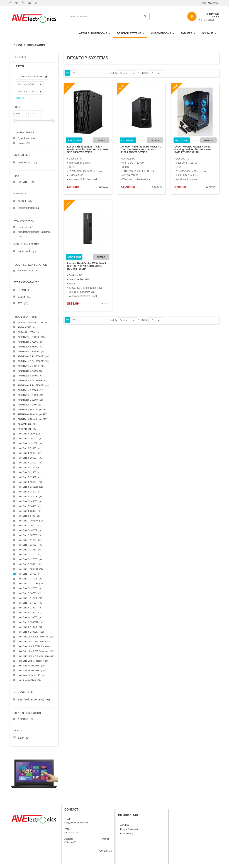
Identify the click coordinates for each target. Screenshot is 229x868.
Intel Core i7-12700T (30, 559)
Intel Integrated (29, 208)
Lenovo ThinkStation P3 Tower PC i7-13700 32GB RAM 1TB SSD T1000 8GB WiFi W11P (141, 149)
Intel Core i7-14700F (30, 598)
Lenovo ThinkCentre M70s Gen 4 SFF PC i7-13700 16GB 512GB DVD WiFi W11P (87, 266)
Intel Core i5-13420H (30, 487)
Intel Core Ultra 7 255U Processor (34, 647)
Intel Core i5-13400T (30, 482)
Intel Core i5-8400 (29, 516)
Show (145, 73)
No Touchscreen (28, 271)
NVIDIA (25, 201)
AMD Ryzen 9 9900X (30, 400)
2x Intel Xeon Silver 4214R (33, 323)
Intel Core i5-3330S (30, 511)
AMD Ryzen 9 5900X (30, 390)
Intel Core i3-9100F (30, 448)
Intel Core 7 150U (29, 434)
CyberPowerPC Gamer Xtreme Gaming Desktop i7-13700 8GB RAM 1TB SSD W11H (193, 149)
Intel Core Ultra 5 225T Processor (34, 642)
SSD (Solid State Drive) (34, 700)
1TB (23, 303)
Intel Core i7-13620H (30, 569)
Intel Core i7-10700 (30, 526)
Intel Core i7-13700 (30, 574)
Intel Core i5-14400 (30, 492)
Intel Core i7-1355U (30, 564)
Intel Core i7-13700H (30, 584)
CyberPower (26, 138)
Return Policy (127, 834)
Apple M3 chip (27, 424)
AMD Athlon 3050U (30, 332)
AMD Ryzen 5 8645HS (31, 352)
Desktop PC (27, 163)
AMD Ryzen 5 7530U (31, 347)
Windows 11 (28, 251)
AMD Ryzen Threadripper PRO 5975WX (33, 420)
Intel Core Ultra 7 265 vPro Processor (36, 657)
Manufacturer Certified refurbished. (34, 233)
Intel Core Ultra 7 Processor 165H (34, 662)
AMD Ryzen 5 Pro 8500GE (33, 361)
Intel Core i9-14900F (30, 627)
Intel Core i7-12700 (30, 555)
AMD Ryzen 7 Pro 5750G (32, 381)
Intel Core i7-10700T (30, 535)
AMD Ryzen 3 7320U (31, 342)
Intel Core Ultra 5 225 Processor (36, 637)
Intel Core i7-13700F (30, 579)
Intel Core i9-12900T (30, 608)
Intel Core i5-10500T (30, 458)
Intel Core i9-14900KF (31, 632)
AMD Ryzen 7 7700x (30, 371)
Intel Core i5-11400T (30, 463)
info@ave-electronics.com (77, 823)
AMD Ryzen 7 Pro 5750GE (33, 385)
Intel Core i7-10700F (30, 530)
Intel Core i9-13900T (30, 617)
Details (101, 140)
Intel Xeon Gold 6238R (31, 671)
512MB (25, 290)
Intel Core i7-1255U (30, 550)
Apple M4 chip (27, 429)
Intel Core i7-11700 (30, 540)
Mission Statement (129, 829)
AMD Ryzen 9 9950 (30, 405)
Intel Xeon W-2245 (29, 680)
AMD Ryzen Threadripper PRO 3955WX (33, 410)
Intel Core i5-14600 (30, 506)
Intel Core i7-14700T (30, 603)
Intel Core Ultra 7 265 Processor (36, 651)
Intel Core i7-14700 (30, 593)
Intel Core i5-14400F (30, 497)
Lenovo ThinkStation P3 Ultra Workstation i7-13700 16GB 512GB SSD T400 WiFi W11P (88, 149)
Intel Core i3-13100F (30, 443)
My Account (214, 3)
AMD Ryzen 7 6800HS (31, 366)
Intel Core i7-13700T (30, 588)
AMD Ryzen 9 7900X (30, 395)
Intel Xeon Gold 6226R (31, 666)
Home (18, 45)
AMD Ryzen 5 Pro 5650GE (33, 356)
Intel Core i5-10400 (30, 453)
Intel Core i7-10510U (30, 521)
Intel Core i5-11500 (30, 472)
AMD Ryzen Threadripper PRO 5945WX (33, 415)
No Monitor (26, 719)
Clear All (20, 98)
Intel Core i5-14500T (30, 501)
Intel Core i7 (26, 182)
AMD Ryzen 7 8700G (31, 376)
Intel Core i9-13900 (30, 613)
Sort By (114, 73)
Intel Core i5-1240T (30, 477)
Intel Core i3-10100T (30, 439)
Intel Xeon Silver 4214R (32, 675)
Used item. (25, 227)
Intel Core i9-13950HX (31, 622)
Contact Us (106, 851)
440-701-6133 (71, 833)
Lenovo (24, 143)
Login (203, 3)
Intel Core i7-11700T (30, 545)
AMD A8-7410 (27, 327)
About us (124, 825)
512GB (25, 297)
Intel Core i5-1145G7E (31, 468)
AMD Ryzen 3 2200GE (31, 337)
